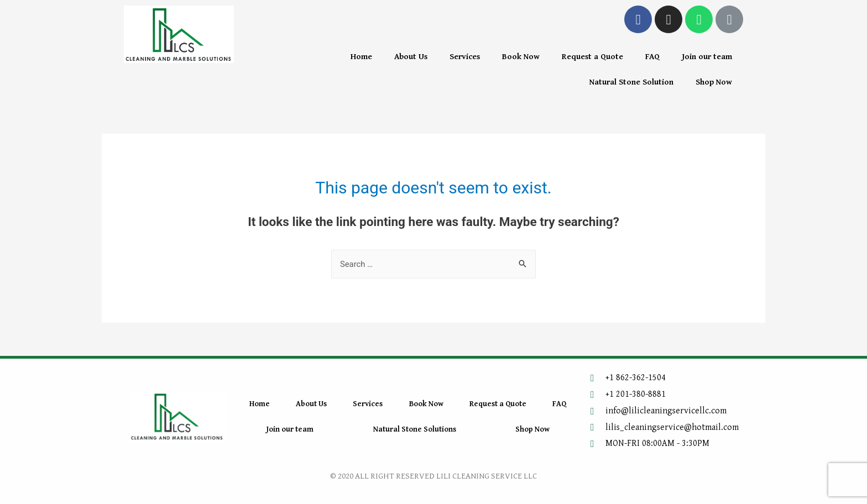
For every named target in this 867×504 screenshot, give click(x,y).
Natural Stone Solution (631, 82)
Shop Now (714, 82)
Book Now (521, 57)
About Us (411, 57)
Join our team (707, 57)
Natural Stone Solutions (415, 429)
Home (361, 57)
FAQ (652, 57)
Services (465, 57)
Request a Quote (592, 57)
